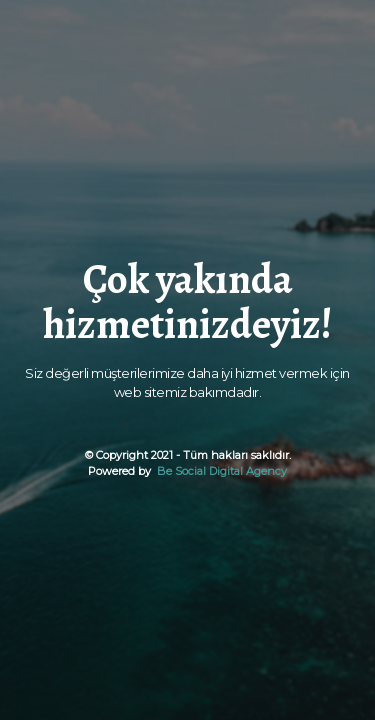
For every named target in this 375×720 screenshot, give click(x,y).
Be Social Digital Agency (220, 471)
